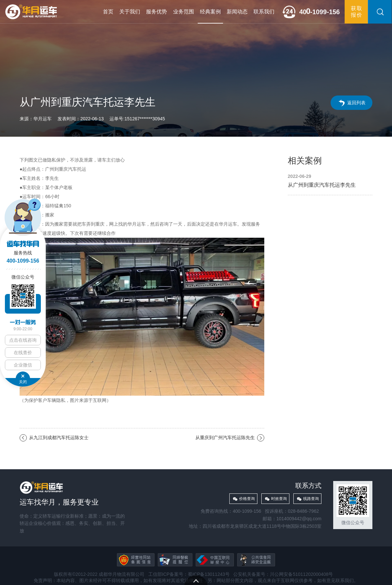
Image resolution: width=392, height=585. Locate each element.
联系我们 (264, 12)
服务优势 (156, 12)
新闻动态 (237, 12)
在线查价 (23, 353)
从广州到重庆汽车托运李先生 (330, 181)
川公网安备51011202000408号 (301, 574)
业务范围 (184, 12)
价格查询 (247, 499)
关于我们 (130, 12)
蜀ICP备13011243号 (209, 574)
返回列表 (356, 103)
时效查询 (279, 499)
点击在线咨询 (23, 340)
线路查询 (311, 499)
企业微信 (23, 365)
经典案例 (210, 12)
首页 (108, 12)
